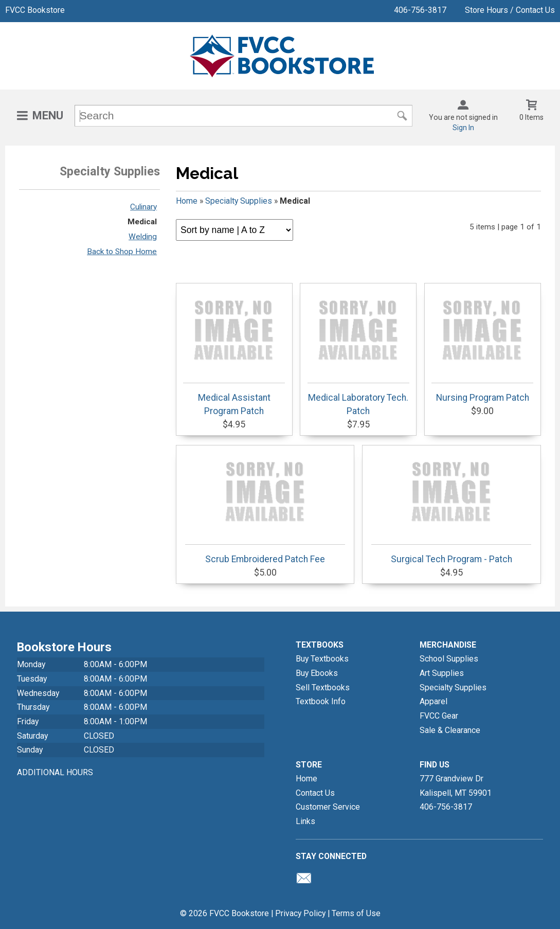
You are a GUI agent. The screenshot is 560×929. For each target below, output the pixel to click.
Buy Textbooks (322, 659)
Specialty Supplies (239, 201)
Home (187, 201)
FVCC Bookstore (35, 10)
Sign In (463, 128)
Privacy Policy (300, 913)
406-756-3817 (420, 10)
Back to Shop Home (122, 252)
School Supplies (449, 659)
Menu (48, 115)
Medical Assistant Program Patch (234, 352)
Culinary (143, 207)
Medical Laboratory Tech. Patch (358, 352)
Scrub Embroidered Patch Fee (265, 507)
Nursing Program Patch (482, 345)
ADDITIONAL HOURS (55, 772)
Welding (143, 237)
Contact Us (315, 793)
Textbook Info (321, 701)
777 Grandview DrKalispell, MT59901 (456, 786)
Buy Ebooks (317, 673)
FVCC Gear (439, 716)
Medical (142, 222)
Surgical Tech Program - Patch (451, 507)
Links (305, 821)
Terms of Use (356, 913)
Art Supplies (442, 673)
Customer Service (328, 807)
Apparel (433, 701)
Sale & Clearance (450, 730)
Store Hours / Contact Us (510, 10)
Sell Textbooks (323, 687)
